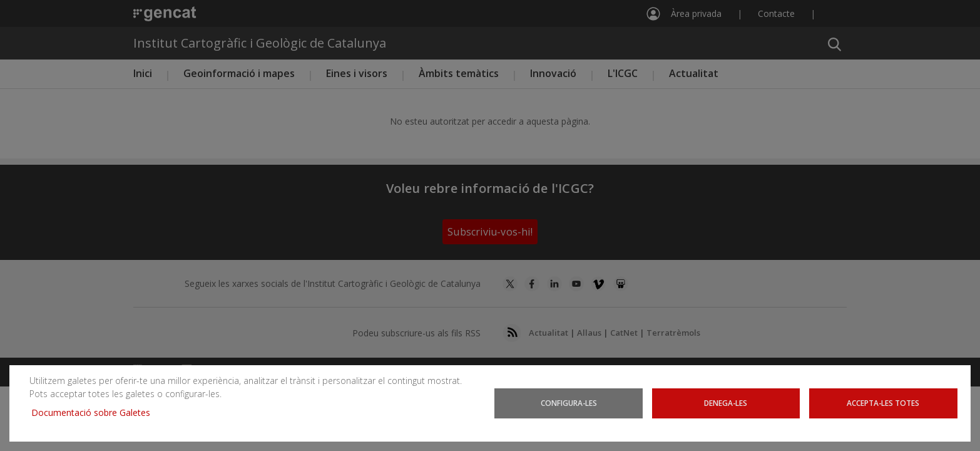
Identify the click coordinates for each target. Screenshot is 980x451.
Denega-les (726, 403)
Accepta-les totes (883, 403)
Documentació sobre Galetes (95, 412)
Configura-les (569, 403)
